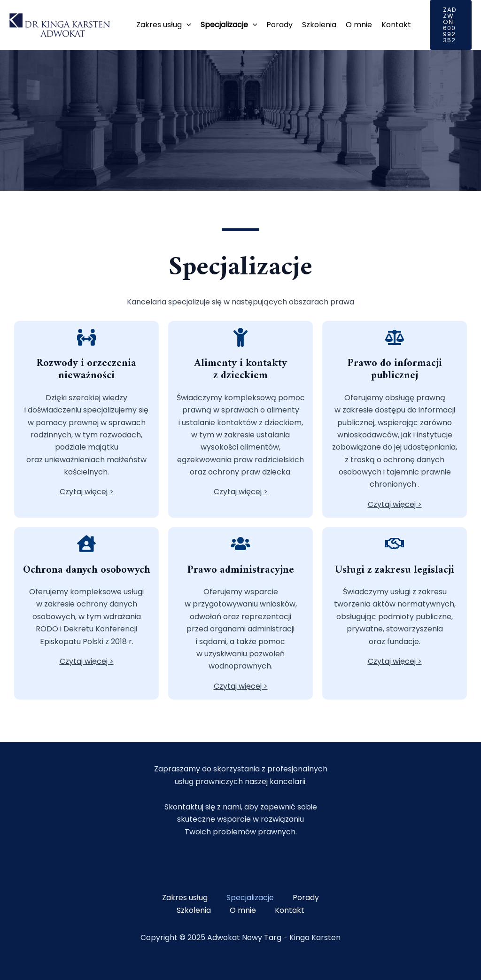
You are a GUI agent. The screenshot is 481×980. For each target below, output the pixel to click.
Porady (279, 25)
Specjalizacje (229, 25)
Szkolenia (319, 25)
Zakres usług (164, 25)
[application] (186, 25)
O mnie (359, 25)
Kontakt (396, 25)
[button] (451, 25)
